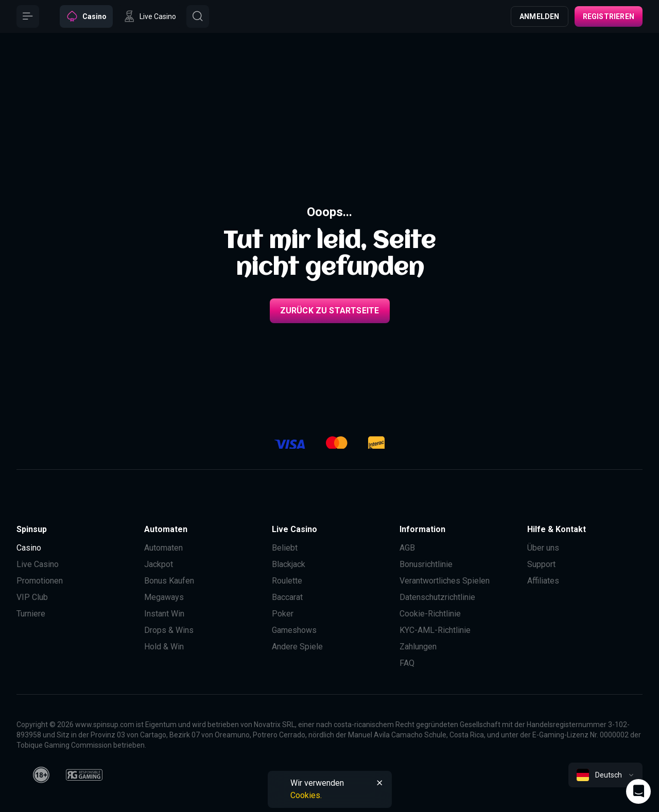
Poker (283, 614)
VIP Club (32, 597)
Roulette (287, 581)
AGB (407, 548)
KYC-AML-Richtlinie (435, 630)
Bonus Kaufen (169, 581)
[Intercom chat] (638, 791)
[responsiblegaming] (84, 775)
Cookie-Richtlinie (430, 614)
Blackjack (289, 564)
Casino (29, 548)
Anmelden (540, 16)
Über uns (543, 548)
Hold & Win (164, 647)
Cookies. (306, 795)
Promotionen (40, 581)
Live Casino (38, 564)
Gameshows (294, 630)
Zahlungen (418, 647)
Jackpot (159, 564)
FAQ (407, 663)
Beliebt (285, 548)
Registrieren (609, 16)
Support (541, 564)
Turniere (31, 614)
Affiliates (543, 581)
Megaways (164, 597)
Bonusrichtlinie (426, 564)
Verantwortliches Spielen (445, 581)
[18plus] (41, 775)
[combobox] (605, 775)
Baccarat (287, 597)
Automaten (163, 548)
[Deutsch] (605, 775)
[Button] (28, 16)
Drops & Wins (169, 630)
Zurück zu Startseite (330, 311)
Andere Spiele (297, 647)
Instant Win (164, 614)
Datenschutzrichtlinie (437, 597)
